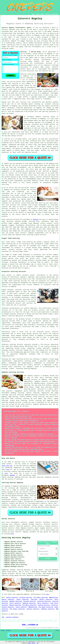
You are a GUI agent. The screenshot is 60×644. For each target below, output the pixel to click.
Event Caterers (21, 607)
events (12, 49)
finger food (21, 242)
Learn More (31, 643)
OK (38, 643)
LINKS (38, 14)
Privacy (57, 631)
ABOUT (43, 14)
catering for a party (45, 389)
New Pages (8, 631)
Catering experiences (28, 74)
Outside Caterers (30, 601)
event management (48, 167)
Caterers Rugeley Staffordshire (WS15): (17, 28)
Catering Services (44, 601)
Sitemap (3, 631)
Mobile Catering (15, 605)
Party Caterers (15, 603)
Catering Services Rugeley (16, 538)
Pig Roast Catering (41, 598)
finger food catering (43, 387)
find (7, 522)
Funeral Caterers (44, 605)
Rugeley (36, 219)
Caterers (46, 45)
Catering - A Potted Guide (30, 52)
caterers (45, 71)
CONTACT (48, 14)
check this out (7, 466)
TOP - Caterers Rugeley (10, 617)
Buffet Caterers (12, 598)
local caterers (26, 404)
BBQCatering (53, 598)
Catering (19, 108)
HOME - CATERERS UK (30, 625)
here (6, 473)
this (8, 470)
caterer (13, 134)
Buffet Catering (46, 599)
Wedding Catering (16, 601)
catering (5, 402)
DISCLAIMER (55, 14)
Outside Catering (26, 598)
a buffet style (19, 143)
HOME (33, 14)
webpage (12, 475)
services (16, 219)
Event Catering (22, 599)
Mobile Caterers (8, 599)
